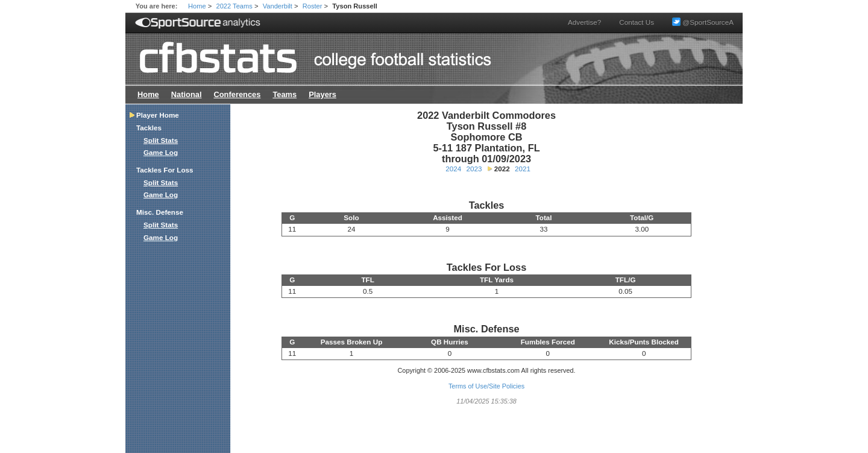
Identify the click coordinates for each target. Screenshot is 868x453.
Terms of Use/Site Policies (486, 386)
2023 (474, 169)
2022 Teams (234, 6)
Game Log (161, 152)
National (187, 94)
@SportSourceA (703, 22)
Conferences (237, 94)
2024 (453, 169)
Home (197, 6)
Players (322, 94)
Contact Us (637, 22)
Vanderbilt (278, 6)
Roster (313, 6)
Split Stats (161, 140)
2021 (523, 169)
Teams (285, 94)
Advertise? (584, 22)
